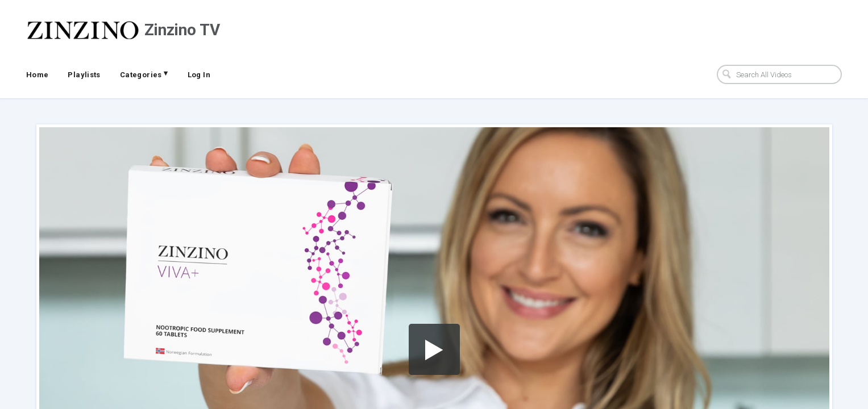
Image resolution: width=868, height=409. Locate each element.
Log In (199, 75)
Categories (144, 74)
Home (38, 75)
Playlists (84, 75)
